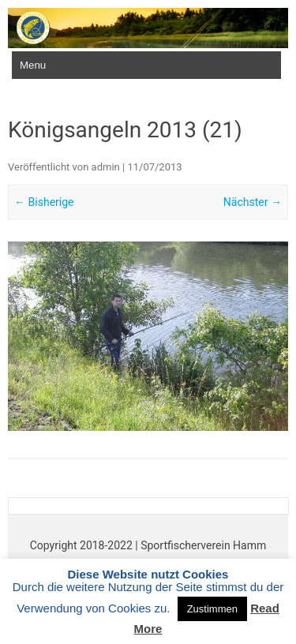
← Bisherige (44, 202)
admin (106, 167)
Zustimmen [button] (212, 609)
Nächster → (253, 202)
